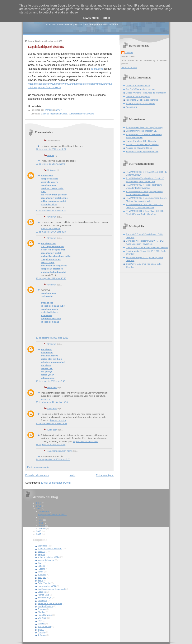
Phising (41, 624)
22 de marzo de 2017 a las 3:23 (51, 232)
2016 (39, 503)
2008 (39, 531)
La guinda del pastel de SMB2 (52, 514)
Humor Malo (43, 595)
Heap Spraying (45, 615)
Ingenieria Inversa (59, 114)
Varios (41, 572)
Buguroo (42, 609)
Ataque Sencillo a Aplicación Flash (142, 152)
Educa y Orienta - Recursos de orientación (146, 93)
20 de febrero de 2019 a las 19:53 (52, 402)
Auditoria (42, 575)
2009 (39, 509)
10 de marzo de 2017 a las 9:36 (51, 211)
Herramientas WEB (47, 586)
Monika (51, 155)
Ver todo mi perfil (129, 68)
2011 (39, 506)
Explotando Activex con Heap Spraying (144, 127)
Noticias (41, 566)
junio (41, 523)
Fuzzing (41, 569)
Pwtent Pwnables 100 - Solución (141, 141)
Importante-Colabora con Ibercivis (142, 100)
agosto (42, 517)
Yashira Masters (45, 606)
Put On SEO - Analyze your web (141, 89)
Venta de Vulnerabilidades (50, 603)
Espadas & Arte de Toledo (138, 86)
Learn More (91, 18)
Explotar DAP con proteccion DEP (142, 131)
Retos (40, 580)
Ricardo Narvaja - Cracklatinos (140, 103)
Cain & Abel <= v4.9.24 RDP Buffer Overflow (147, 247)
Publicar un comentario (38, 467)
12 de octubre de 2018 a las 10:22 (52, 338)
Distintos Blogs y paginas (138, 96)
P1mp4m (42, 577)
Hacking (41, 551)
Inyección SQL (44, 598)
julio (41, 520)
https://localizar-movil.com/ (86, 441)
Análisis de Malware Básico (139, 148)
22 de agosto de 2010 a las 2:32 (51, 149)
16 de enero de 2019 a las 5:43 (51, 381)
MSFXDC (42, 618)
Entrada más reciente (37, 475)
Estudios (42, 592)
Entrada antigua (105, 475)
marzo (42, 526)
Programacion (44, 626)
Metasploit (42, 601)
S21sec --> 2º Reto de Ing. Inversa (142, 144)
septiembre (44, 511)
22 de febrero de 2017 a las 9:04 (51, 164)
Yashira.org (131, 107)
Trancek (129, 53)
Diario (40, 563)
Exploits (45, 114)
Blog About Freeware (51, 229)
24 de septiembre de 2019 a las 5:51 (53, 459)
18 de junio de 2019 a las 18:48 (51, 445)
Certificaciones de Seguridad (51, 589)
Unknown (52, 170)
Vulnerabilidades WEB (48, 557)
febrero (42, 529)
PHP (40, 621)
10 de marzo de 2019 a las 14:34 (51, 423)
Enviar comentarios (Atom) (56, 483)
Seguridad (42, 546)
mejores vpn (46, 399)
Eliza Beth (52, 387)
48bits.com (97, 69)
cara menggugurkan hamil (60, 451)
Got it (106, 18)
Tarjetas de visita (58, 420)
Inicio (73, 475)
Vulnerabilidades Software (81, 114)
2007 (39, 534)
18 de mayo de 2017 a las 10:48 (51, 278)
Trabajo (41, 632)
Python (41, 629)
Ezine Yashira (44, 583)
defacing (42, 635)
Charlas (41, 612)
